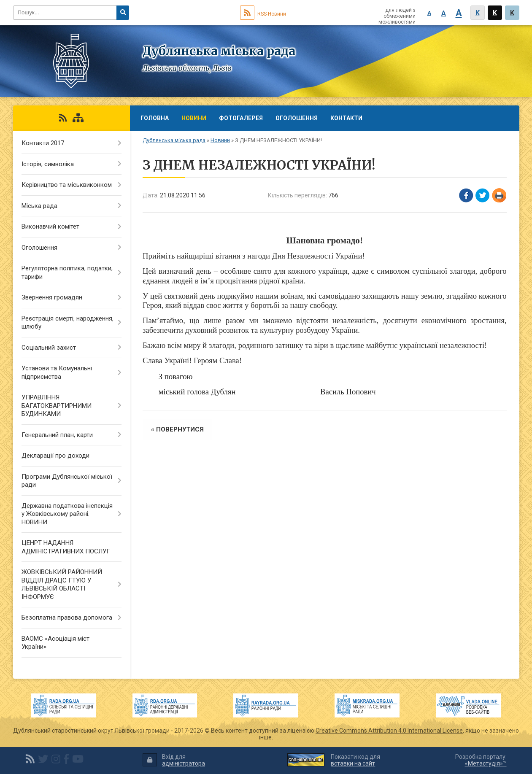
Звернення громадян (52, 297)
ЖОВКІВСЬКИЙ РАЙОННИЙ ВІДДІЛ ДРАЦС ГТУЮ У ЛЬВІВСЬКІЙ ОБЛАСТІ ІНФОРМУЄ (62, 584)
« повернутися (177, 429)
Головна (155, 118)
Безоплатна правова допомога (67, 618)
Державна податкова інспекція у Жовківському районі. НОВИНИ (67, 514)
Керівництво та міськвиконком (67, 185)
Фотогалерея (241, 118)
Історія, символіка (48, 164)
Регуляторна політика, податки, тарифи (67, 272)
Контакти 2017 (43, 143)
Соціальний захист (49, 348)
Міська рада (39, 206)
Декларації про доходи (55, 456)
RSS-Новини (263, 14)
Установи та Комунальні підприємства (57, 372)
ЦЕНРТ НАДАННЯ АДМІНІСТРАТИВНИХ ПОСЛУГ (66, 547)
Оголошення (297, 118)
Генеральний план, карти (57, 435)
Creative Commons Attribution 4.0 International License (389, 731)
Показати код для (355, 760)
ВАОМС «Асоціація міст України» (55, 643)
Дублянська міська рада (174, 140)
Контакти (346, 118)
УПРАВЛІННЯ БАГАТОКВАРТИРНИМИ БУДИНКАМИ (57, 406)
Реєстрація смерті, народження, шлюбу (68, 323)
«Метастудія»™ (486, 763)
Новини (194, 118)
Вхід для (174, 760)
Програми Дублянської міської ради (67, 481)
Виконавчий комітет (50, 227)
